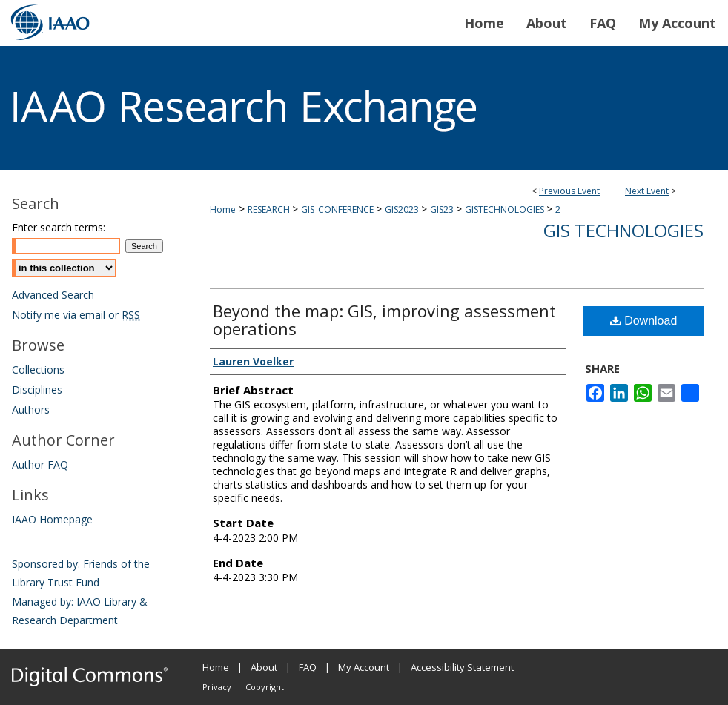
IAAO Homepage (52, 519)
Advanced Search (53, 295)
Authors (31, 410)
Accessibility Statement (462, 667)
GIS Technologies (623, 230)
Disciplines (37, 390)
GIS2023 (403, 209)
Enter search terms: (59, 227)
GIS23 (443, 209)
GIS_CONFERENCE (338, 209)
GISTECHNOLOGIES (506, 209)
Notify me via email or (76, 315)
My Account (364, 667)
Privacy (217, 687)
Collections (38, 370)
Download (644, 321)
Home (223, 209)
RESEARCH (270, 209)
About (264, 667)
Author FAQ (40, 464)
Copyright (265, 687)
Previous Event (569, 191)
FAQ (308, 667)
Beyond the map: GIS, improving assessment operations (384, 320)
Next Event (647, 191)
